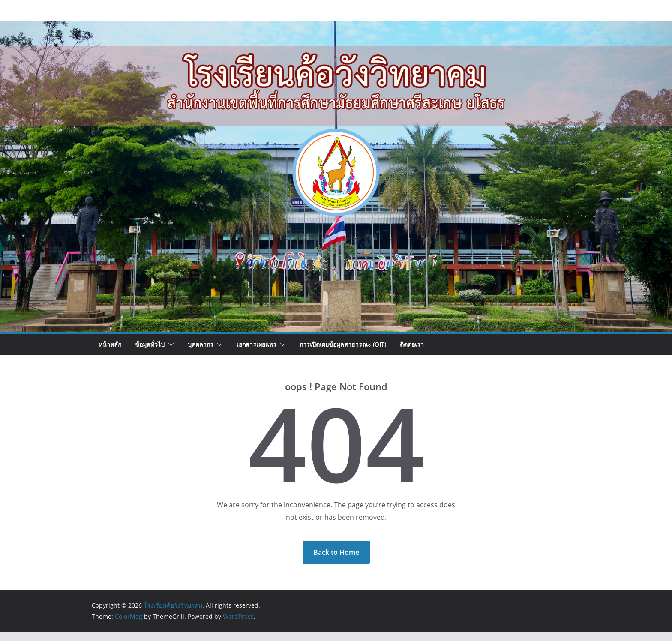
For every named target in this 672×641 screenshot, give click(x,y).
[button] (169, 344)
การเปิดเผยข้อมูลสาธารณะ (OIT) (343, 344)
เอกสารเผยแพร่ (256, 344)
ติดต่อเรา (412, 344)
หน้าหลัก (110, 344)
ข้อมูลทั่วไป (150, 344)
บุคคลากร (201, 344)
